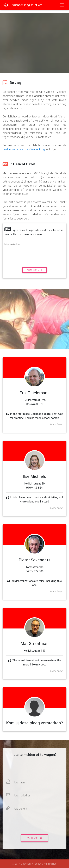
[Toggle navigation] (62, 5)
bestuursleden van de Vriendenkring (24, 149)
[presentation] (24, 257)
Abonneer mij (35, 270)
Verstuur (35, 838)
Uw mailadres (22, 795)
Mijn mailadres (12, 244)
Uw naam (20, 782)
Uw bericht (21, 809)
